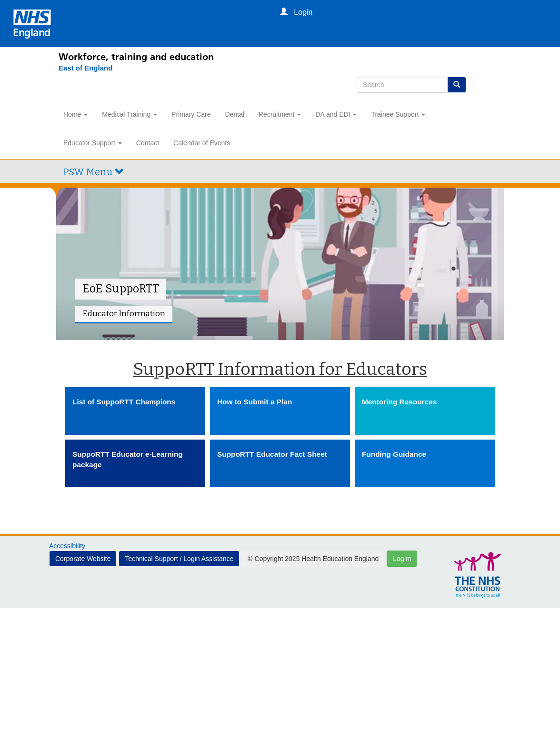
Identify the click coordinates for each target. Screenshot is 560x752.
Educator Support (93, 143)
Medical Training (130, 114)
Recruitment (280, 114)
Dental (235, 114)
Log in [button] (402, 559)
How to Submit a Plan (255, 402)
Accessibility (67, 546)
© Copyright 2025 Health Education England (313, 559)
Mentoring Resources (399, 402)
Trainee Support (398, 114)
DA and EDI (336, 114)
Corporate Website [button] (83, 559)
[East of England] (81, 68)
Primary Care (191, 114)
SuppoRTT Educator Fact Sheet (272, 454)
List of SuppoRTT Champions (124, 402)
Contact (148, 143)
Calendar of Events (202, 143)
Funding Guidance (394, 454)
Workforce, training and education (136, 57)
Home (75, 114)
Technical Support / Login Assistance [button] (179, 559)
